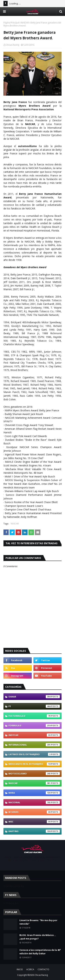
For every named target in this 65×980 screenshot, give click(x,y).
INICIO (20, 969)
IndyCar (34, 735)
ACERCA (30, 969)
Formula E (34, 725)
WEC (34, 822)
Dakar (34, 697)
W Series (34, 812)
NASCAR (25, 23)
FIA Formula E (34, 716)
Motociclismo (34, 774)
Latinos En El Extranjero (34, 754)
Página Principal (11, 23)
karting (34, 831)
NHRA (34, 793)
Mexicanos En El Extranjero (34, 764)
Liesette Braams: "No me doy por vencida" (38, 922)
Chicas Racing (13, 45)
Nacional (34, 802)
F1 (34, 706)
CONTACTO (43, 969)
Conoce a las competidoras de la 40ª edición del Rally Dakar (40, 952)
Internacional (34, 745)
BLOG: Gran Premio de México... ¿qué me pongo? (38, 937)
